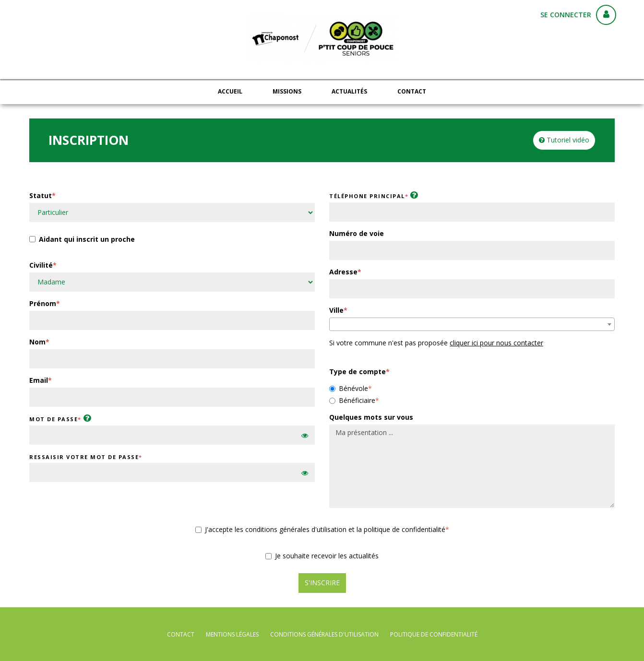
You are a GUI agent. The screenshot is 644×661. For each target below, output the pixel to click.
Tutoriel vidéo (564, 140)
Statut (41, 195)
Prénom (43, 303)
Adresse (343, 272)
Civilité (41, 265)
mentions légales (232, 634)
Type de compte (358, 372)
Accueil (230, 91)
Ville (336, 310)
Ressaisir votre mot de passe (84, 457)
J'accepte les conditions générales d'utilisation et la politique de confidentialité (320, 529)
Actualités (349, 91)
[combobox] (472, 324)
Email (39, 380)
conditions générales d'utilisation (324, 634)
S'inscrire (322, 583)
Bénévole (349, 388)
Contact (412, 91)
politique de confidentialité (434, 634)
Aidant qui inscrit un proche (82, 240)
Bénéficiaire (352, 400)
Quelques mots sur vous (371, 417)
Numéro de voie (357, 233)
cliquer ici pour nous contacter (496, 343)
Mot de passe (54, 419)
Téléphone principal (367, 196)
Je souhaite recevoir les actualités (322, 556)
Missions (287, 91)
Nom (37, 342)
